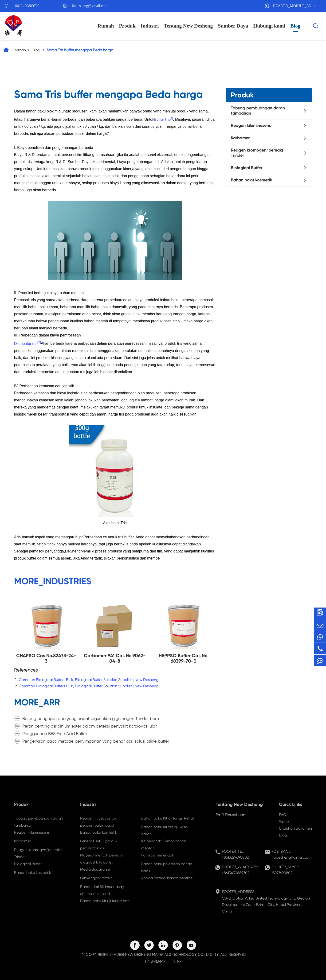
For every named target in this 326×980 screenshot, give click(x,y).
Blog (295, 26)
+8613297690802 (235, 857)
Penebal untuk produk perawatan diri (99, 845)
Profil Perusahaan (230, 815)
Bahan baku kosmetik (251, 180)
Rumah (106, 26)
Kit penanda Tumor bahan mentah (164, 845)
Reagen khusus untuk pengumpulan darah (98, 822)
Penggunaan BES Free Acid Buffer (55, 734)
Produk (127, 26)
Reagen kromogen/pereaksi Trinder (258, 153)
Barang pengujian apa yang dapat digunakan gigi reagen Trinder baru (91, 718)
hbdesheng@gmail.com (90, 6)
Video (284, 822)
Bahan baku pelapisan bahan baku (167, 867)
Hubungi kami (269, 26)
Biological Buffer (247, 168)
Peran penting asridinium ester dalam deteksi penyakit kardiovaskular (90, 726)
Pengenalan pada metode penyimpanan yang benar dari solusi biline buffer (96, 741)
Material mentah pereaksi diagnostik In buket (102, 859)
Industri (150, 26)
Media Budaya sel (95, 869)
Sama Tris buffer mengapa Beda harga (80, 50)
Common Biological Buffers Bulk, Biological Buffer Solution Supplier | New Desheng (89, 680)
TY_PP (176, 961)
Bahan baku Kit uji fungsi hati (105, 901)
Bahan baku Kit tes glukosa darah (164, 830)
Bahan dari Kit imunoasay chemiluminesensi (102, 890)
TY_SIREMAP (155, 961)
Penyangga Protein (96, 878)
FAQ (283, 815)
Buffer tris (162, 119)
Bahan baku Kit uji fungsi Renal (167, 818)
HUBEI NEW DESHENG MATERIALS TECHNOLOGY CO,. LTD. (164, 954)
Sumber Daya (233, 26)
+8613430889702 (26, 6)
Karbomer (240, 138)
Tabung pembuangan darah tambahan (258, 111)
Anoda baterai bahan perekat (167, 878)
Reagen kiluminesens (251, 125)
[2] (39, 342)
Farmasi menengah (158, 855)
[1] (171, 118)
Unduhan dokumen (295, 828)
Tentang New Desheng (188, 26)
